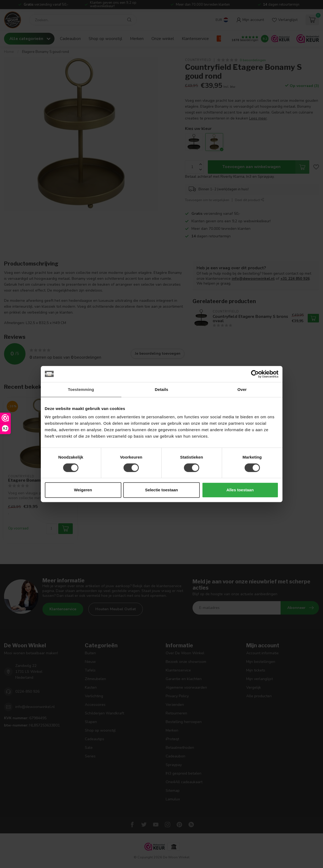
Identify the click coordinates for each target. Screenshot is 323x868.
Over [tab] (242, 389)
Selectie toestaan (161, 490)
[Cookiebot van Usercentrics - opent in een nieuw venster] (255, 374)
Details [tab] (162, 389)
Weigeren (83, 490)
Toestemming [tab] (81, 389)
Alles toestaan (240, 490)
